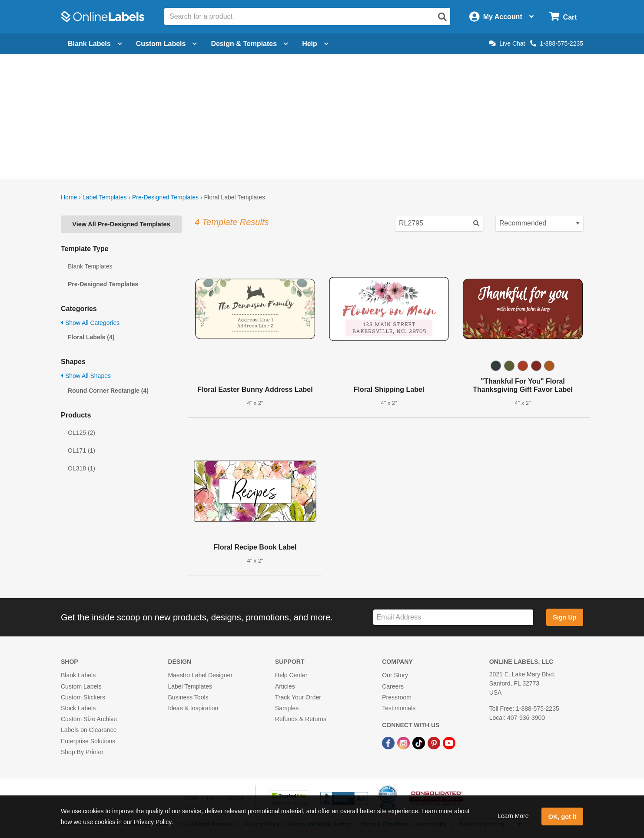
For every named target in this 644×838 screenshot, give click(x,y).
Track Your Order (298, 697)
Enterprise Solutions (88, 741)
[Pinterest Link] (435, 742)
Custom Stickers (83, 697)
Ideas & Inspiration (193, 708)
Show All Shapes (86, 376)
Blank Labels (78, 675)
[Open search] (442, 17)
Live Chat (507, 43)
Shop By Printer (82, 752)
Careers (393, 686)
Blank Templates (90, 266)
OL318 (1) (81, 468)
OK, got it (563, 817)
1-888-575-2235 (557, 43)
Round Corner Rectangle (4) (108, 391)
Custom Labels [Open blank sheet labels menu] (167, 44)
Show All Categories (90, 323)
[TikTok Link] (420, 742)
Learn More (513, 816)
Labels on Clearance (89, 730)
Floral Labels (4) (91, 337)
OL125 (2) (81, 433)
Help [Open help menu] (315, 44)
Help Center (291, 675)
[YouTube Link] (449, 742)
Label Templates (105, 197)
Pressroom (397, 697)
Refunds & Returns (301, 719)
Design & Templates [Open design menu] (249, 44)
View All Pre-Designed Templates (121, 224)
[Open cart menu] (563, 17)
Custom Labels (81, 686)
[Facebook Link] (389, 742)
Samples (287, 708)
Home (69, 197)
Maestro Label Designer (200, 675)
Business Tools (188, 697)
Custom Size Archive (89, 719)
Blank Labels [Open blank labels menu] (95, 44)
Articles (285, 686)
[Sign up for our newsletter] (453, 618)
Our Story (395, 675)
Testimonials (399, 708)
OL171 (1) (81, 450)
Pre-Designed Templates (165, 197)
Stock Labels (78, 708)
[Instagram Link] (404, 742)
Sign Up (564, 617)
